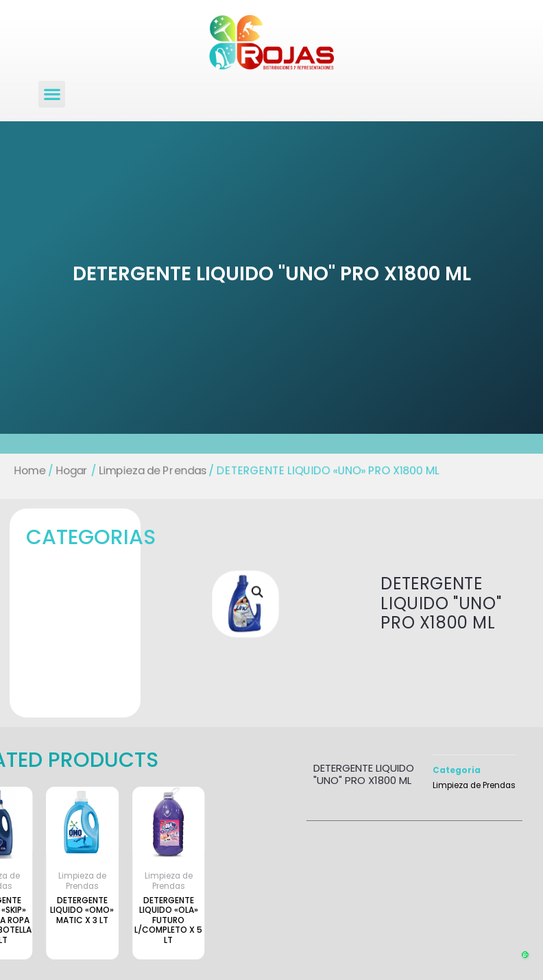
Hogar (62, 470)
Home (18, 470)
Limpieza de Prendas (147, 470)
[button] (52, 94)
